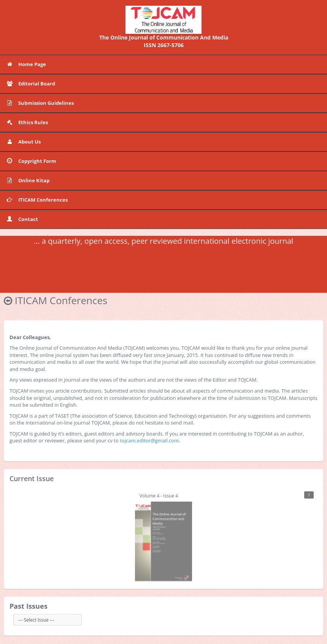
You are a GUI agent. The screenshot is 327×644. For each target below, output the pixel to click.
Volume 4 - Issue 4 (224, 536)
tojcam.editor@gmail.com (149, 440)
